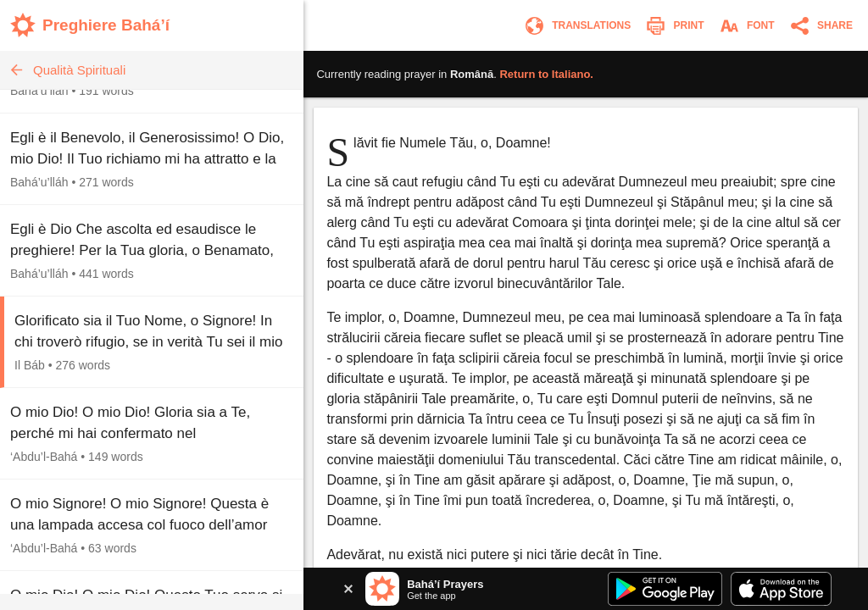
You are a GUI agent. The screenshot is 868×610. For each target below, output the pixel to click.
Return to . (546, 74)
